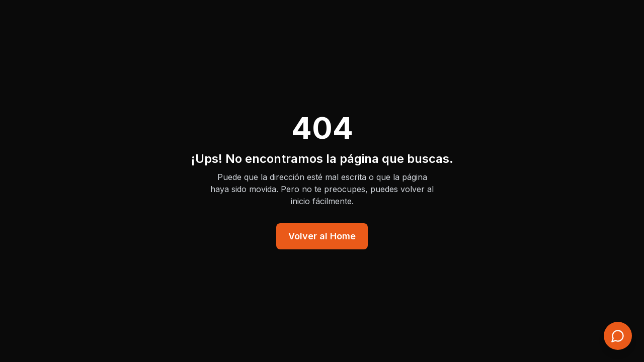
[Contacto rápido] (618, 336)
